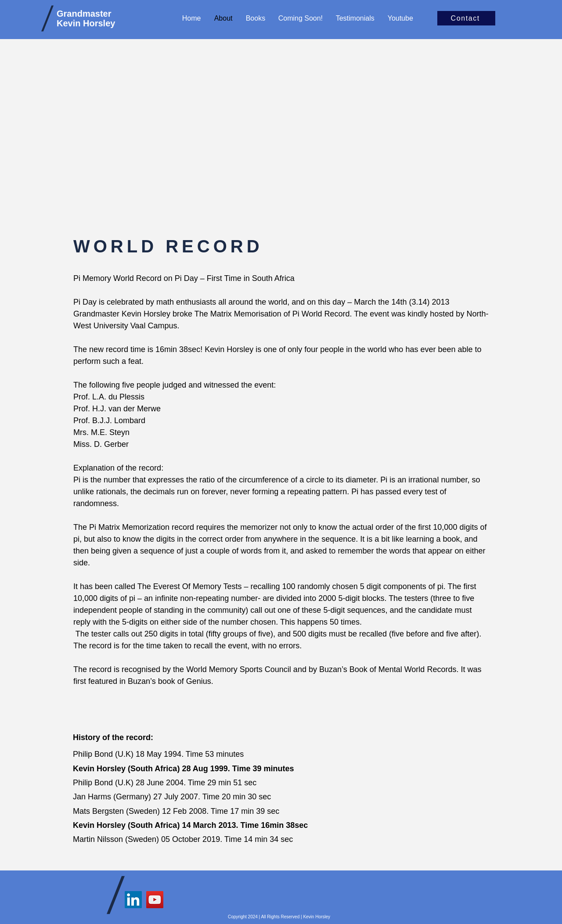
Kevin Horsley (86, 23)
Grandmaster (84, 14)
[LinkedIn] (133, 900)
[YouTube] (155, 900)
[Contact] (466, 18)
